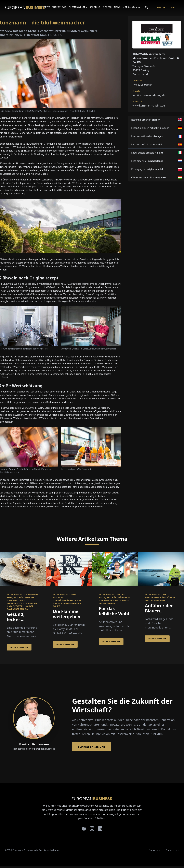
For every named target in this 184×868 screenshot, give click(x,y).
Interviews (59, 7)
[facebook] (84, 829)
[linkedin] (100, 829)
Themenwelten (78, 7)
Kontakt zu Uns (166, 7)
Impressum (155, 850)
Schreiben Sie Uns (92, 747)
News (117, 7)
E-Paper (107, 7)
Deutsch (134, 7)
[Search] (147, 8)
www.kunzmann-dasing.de (149, 105)
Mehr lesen (19, 647)
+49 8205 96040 (142, 85)
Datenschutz (173, 850)
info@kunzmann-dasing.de (149, 95)
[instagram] (92, 829)
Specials (95, 7)
